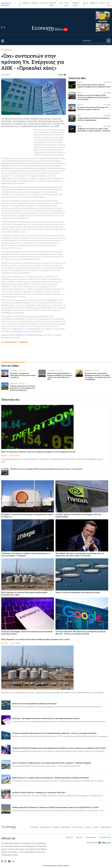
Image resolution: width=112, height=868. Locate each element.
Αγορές (95, 827)
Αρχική (79, 837)
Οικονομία (34, 827)
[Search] (94, 41)
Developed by (99, 843)
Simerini (35, 3)
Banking (56, 827)
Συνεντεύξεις (78, 827)
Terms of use (91, 837)
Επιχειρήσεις (46, 827)
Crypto (88, 827)
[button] (3, 41)
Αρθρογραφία (105, 827)
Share (62, 75)
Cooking (102, 3)
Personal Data (105, 837)
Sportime (44, 3)
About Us (69, 837)
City (61, 3)
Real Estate (66, 827)
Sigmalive (26, 3)
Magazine (94, 3)
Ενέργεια (7, 50)
